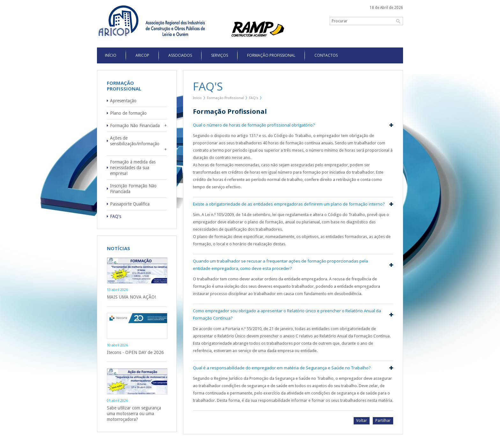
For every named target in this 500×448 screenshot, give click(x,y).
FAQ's (116, 216)
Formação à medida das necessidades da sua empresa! (133, 168)
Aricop (142, 55)
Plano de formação (128, 113)
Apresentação (123, 101)
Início (197, 98)
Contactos (326, 55)
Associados (180, 55)
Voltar (362, 421)
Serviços (220, 55)
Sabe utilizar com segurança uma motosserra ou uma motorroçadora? (134, 414)
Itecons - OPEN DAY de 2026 (135, 352)
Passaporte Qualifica (130, 204)
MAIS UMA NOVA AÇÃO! (131, 297)
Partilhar (383, 421)
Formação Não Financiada (135, 126)
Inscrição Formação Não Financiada (133, 189)
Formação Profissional (271, 55)
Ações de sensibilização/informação (135, 141)
